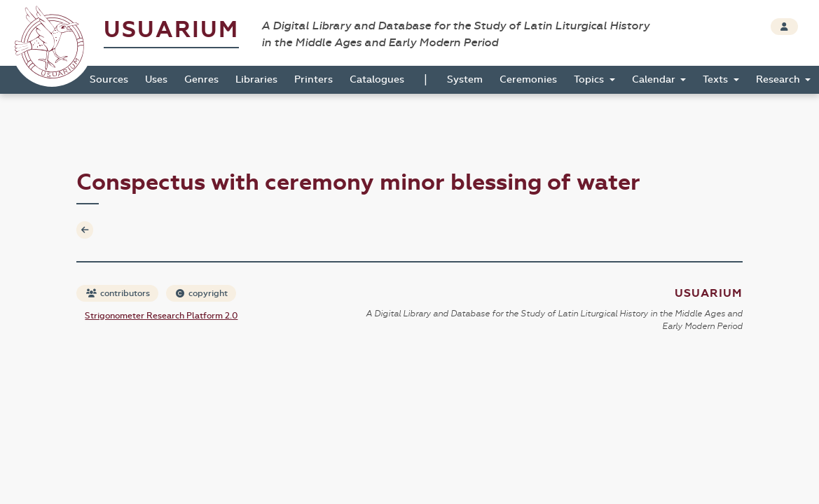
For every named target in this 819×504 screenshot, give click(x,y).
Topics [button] (590, 79)
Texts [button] (717, 79)
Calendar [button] (655, 79)
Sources (109, 79)
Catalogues (377, 79)
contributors (118, 293)
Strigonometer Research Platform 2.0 (161, 316)
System (465, 79)
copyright (202, 293)
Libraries (256, 79)
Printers (314, 79)
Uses (156, 79)
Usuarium (171, 30)
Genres (201, 79)
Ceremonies (528, 79)
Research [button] (779, 79)
